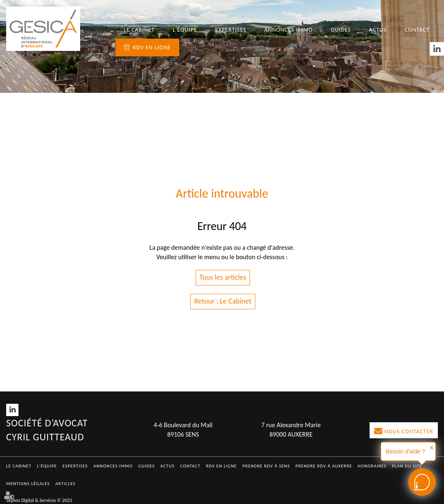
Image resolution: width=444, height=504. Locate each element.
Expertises (231, 30)
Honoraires (372, 466)
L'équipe (185, 30)
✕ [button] (432, 448)
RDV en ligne (152, 47)
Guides (341, 30)
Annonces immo (289, 30)
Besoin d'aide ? (406, 451)
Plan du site (407, 466)
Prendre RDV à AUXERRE (324, 466)
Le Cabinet (139, 30)
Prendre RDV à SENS (266, 466)
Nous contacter (409, 432)
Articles (66, 484)
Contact (417, 30)
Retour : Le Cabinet (223, 301)
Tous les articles (223, 277)
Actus (378, 30)
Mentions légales (28, 484)
